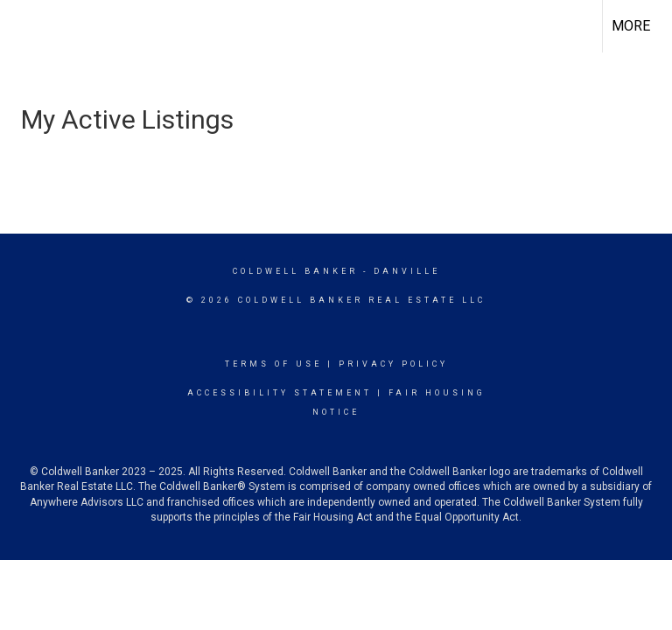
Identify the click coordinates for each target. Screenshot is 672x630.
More (631, 26)
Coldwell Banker (295, 271)
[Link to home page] (22, 26)
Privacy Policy (393, 364)
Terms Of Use (273, 364)
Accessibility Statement (280, 393)
